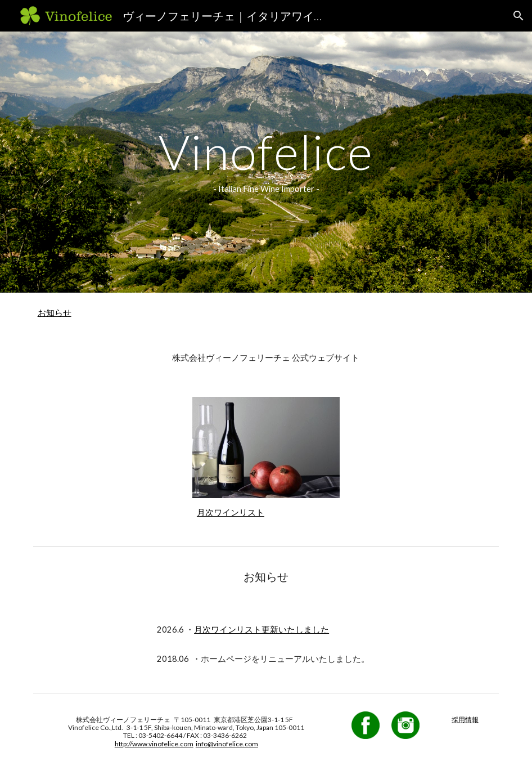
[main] (266, 162)
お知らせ (55, 313)
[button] (519, 16)
